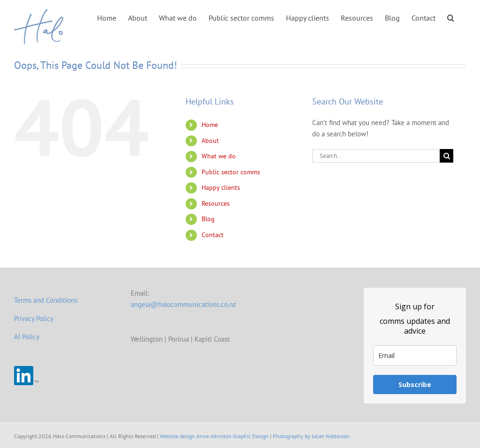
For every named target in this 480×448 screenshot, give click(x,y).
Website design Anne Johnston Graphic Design (214, 436)
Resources (216, 203)
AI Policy (27, 337)
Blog (208, 219)
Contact (213, 235)
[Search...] (376, 156)
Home (210, 125)
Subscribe (415, 385)
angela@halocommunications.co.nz (184, 304)
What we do (219, 156)
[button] (451, 17)
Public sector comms (231, 172)
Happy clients (221, 187)
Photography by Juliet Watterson (311, 436)
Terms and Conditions (46, 300)
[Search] (446, 156)
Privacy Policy (34, 318)
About (210, 141)
